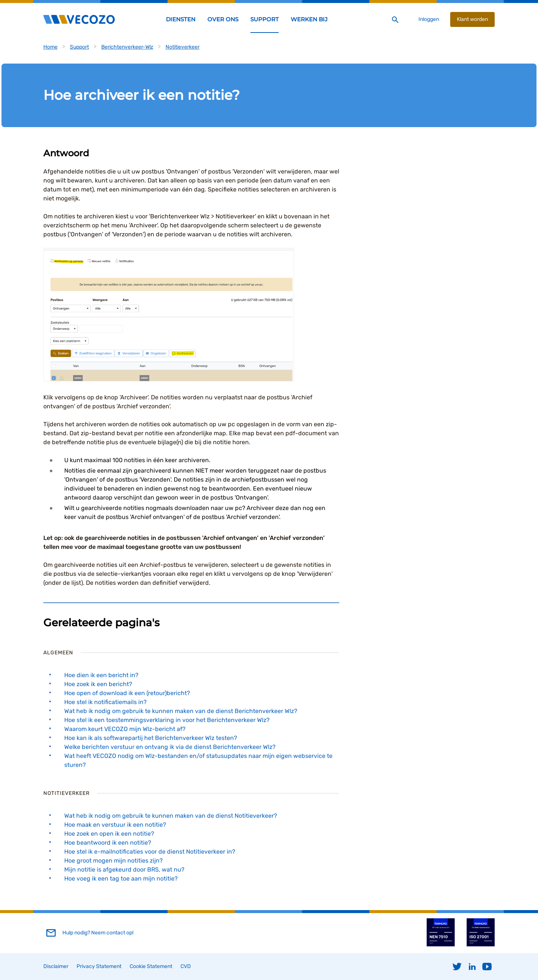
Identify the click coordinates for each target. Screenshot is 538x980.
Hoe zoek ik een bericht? (98, 684)
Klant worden (472, 19)
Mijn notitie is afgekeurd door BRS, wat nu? (124, 870)
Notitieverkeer (183, 47)
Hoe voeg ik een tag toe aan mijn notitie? (121, 878)
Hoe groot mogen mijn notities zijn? (113, 861)
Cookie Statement (151, 966)
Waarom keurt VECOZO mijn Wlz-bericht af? (125, 729)
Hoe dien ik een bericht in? (101, 675)
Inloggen (429, 19)
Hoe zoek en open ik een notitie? (109, 834)
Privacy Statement (99, 966)
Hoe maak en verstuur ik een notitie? (115, 825)
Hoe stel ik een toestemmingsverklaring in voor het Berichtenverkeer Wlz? (167, 720)
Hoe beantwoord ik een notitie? (108, 843)
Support (79, 47)
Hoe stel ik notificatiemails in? (105, 702)
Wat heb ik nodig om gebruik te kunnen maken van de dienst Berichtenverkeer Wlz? (181, 711)
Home (50, 47)
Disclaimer (56, 966)
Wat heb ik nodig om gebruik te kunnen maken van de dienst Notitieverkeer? (171, 816)
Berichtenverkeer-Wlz (127, 47)
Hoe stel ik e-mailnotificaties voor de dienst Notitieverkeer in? (150, 852)
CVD (186, 966)
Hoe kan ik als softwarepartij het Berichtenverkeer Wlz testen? (151, 738)
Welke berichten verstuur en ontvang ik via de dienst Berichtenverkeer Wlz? (170, 747)
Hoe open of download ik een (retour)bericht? (127, 693)
